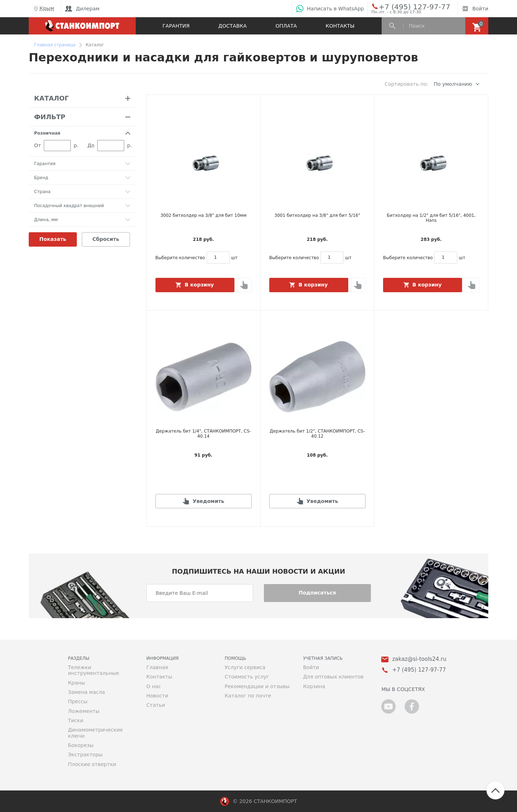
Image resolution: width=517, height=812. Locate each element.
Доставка (232, 26)
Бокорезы (81, 745)
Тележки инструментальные (93, 670)
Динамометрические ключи (95, 733)
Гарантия (176, 26)
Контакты (340, 26)
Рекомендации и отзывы (257, 686)
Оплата (286, 26)
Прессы (78, 701)
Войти (475, 9)
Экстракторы (85, 755)
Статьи (155, 705)
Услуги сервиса (245, 667)
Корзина (314, 686)
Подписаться (317, 593)
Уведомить (208, 501)
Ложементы (84, 711)
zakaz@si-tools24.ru (419, 659)
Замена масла (86, 692)
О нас (153, 686)
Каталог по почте (248, 696)
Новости (157, 696)
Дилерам (82, 9)
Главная (157, 667)
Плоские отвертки (92, 764)
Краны (76, 683)
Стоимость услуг (247, 677)
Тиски (76, 720)
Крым (43, 9)
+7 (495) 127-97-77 (406, 6)
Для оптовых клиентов (333, 677)
